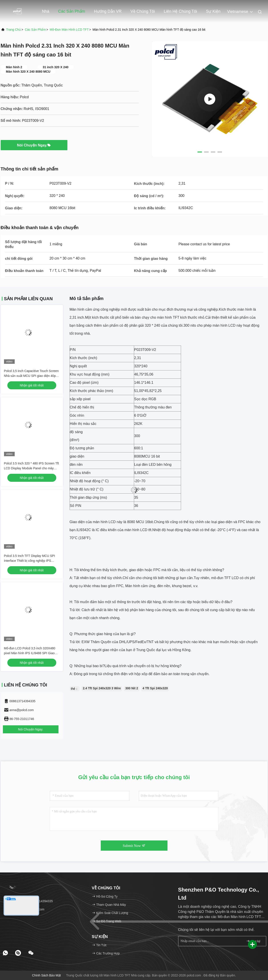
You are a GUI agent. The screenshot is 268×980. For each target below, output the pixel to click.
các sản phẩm (35, 30)
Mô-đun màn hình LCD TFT (69, 30)
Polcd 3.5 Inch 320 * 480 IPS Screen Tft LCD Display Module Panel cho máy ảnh (31, 468)
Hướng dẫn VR (108, 11)
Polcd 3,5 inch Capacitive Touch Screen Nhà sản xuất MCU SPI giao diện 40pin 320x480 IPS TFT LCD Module (31, 376)
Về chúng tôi (143, 11)
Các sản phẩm (72, 11)
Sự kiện (213, 11)
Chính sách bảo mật (46, 975)
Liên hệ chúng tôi (180, 11)
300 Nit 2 (132, 688)
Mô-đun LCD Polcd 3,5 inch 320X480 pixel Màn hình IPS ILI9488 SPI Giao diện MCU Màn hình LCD (30, 653)
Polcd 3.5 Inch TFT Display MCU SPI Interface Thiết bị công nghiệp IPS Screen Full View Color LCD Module (30, 561)
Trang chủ (14, 30)
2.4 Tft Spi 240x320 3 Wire (102, 688)
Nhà (46, 11)
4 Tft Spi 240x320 (155, 688)
